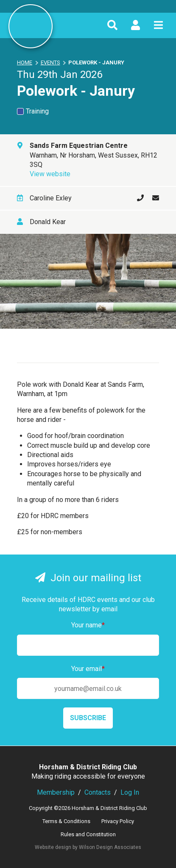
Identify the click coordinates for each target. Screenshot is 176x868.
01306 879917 (136, 198)
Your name (88, 625)
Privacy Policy (118, 821)
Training (33, 111)
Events (50, 62)
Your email (88, 669)
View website (50, 174)
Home (25, 62)
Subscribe (88, 718)
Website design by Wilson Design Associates (88, 847)
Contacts (98, 792)
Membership (56, 792)
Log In (130, 792)
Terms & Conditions (66, 821)
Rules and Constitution (88, 834)
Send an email (151, 198)
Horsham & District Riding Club (31, 26)
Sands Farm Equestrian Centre (79, 146)
